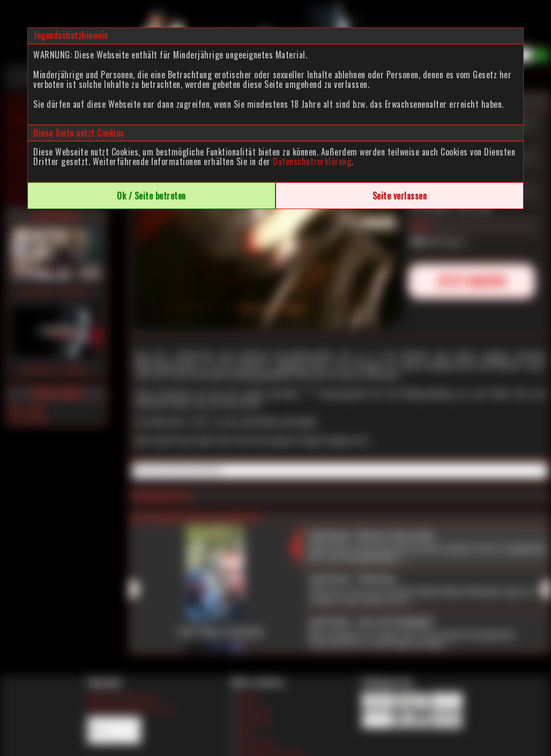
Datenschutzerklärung (312, 161)
